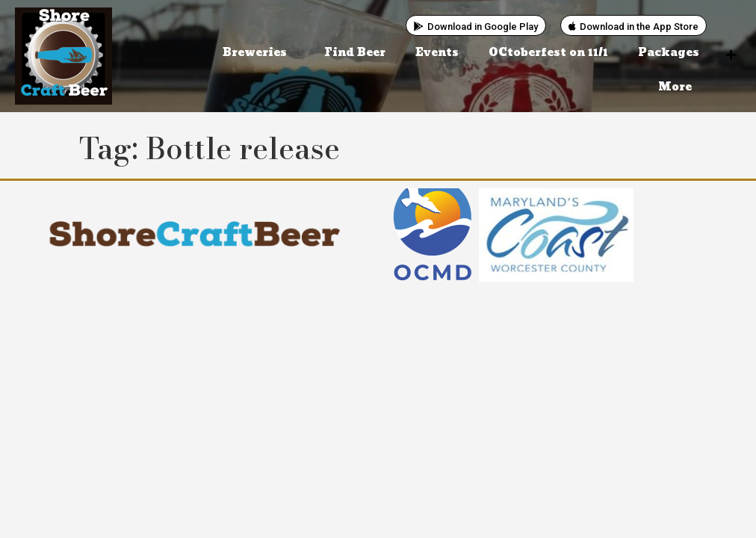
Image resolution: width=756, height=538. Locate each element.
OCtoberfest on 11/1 (548, 53)
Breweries (258, 53)
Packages (669, 53)
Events (437, 53)
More (679, 87)
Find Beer (355, 53)
